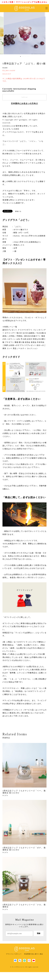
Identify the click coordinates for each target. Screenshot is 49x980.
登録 (39, 933)
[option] (25, 33)
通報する (18, 211)
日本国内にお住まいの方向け (24, 103)
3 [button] (24, 56)
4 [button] (26, 56)
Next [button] (45, 33)
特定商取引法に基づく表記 (34, 954)
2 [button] (22, 56)
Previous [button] (4, 33)
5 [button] (27, 56)
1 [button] (21, 56)
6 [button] (29, 56)
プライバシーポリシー (14, 954)
